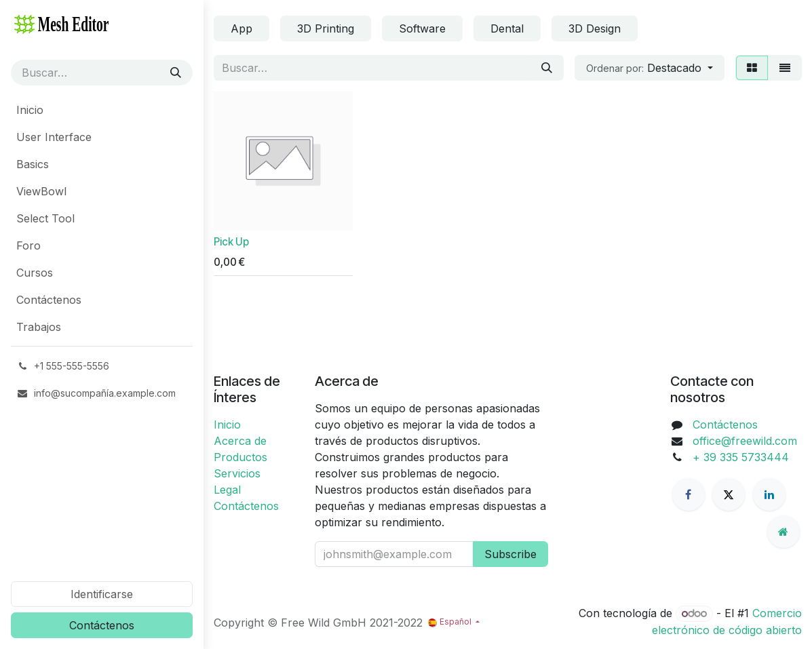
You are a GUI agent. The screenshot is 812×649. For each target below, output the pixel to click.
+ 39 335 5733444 (741, 457)
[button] (650, 68)
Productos (240, 457)
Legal (227, 490)
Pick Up (231, 242)
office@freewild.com (745, 441)
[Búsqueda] (176, 73)
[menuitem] (102, 110)
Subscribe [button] (510, 554)
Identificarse (102, 594)
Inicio (227, 425)
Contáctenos (102, 625)
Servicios (237, 473)
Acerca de (240, 441)
